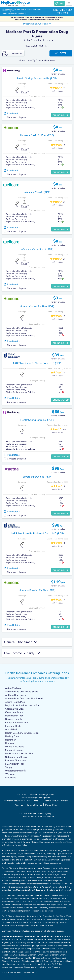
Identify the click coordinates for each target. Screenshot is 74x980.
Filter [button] (61, 53)
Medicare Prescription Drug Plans (35, 798)
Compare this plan (16, 117)
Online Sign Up (61, 115)
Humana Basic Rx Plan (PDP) (37, 135)
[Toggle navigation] (69, 3)
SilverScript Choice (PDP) (37, 477)
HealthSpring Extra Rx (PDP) (37, 420)
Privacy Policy (51, 805)
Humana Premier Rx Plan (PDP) (37, 590)
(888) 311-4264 (63, 10)
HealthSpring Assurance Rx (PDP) (37, 78)
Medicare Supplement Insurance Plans (21, 801)
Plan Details (12, 114)
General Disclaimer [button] (21, 642)
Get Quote (22, 795)
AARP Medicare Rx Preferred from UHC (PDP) (37, 533)
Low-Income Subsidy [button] (22, 653)
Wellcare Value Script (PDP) (37, 249)
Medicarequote (15, 2)
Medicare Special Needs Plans (55, 801)
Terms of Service (34, 805)
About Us (19, 805)
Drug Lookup (12, 53)
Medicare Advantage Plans (42, 795)
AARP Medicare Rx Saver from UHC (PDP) (37, 363)
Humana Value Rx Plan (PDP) (37, 306)
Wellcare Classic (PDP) (37, 192)
